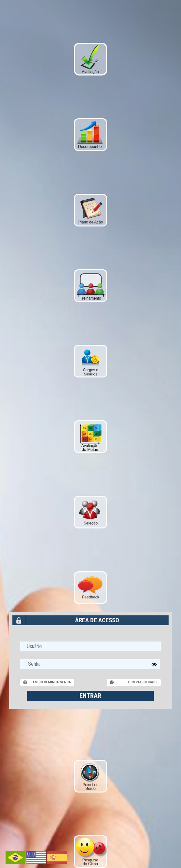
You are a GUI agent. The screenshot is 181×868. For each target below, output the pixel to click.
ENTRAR (90, 696)
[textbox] (90, 664)
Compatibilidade (143, 682)
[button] (154, 664)
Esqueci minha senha (52, 682)
